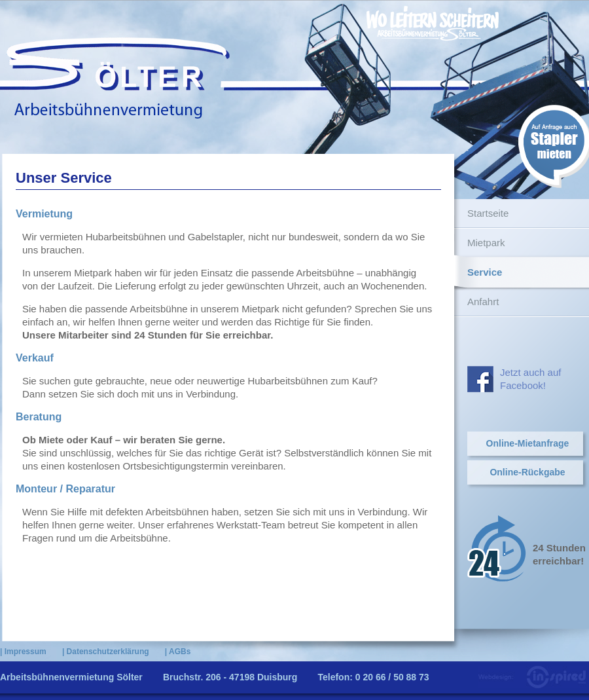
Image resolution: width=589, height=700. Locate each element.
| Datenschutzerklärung (106, 652)
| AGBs (178, 652)
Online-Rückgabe (527, 472)
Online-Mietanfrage (528, 443)
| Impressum (23, 652)
